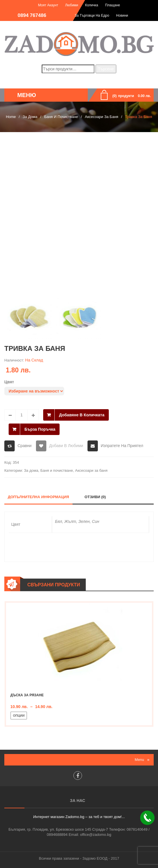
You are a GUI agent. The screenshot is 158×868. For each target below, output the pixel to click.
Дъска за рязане (27, 695)
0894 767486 (32, 15)
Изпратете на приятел (122, 446)
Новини (122, 16)
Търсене (106, 69)
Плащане (113, 5)
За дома (30, 117)
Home (11, 117)
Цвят (9, 382)
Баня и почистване (61, 117)
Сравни (25, 446)
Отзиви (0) (95, 497)
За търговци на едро (92, 16)
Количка (92, 5)
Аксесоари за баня (102, 117)
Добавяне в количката (82, 415)
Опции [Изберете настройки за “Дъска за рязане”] (19, 716)
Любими (72, 5)
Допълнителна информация (38, 497)
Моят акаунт (48, 5)
